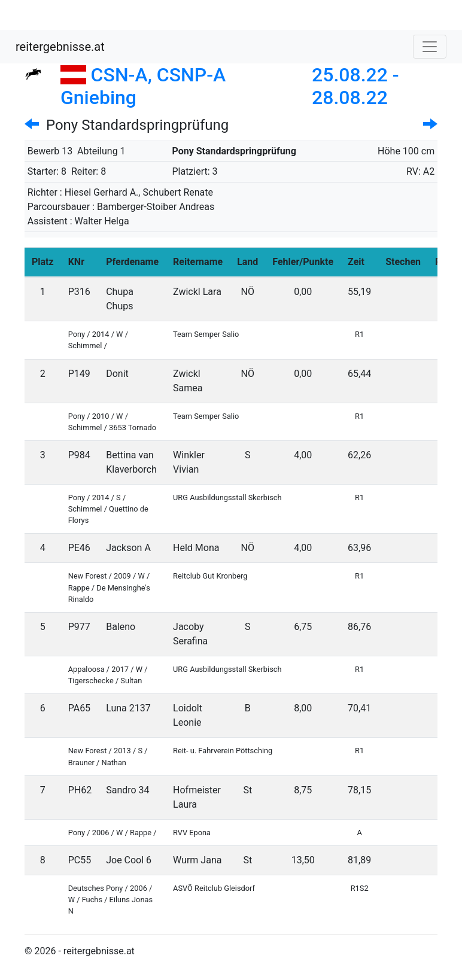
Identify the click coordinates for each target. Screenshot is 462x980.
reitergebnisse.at (60, 47)
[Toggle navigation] (430, 47)
